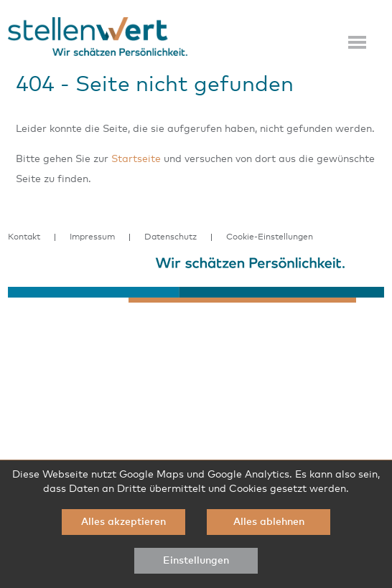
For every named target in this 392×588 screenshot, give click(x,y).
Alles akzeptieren (123, 522)
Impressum (92, 237)
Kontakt (24, 237)
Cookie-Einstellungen (270, 237)
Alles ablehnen (269, 522)
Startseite (136, 159)
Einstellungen (196, 561)
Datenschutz (171, 237)
